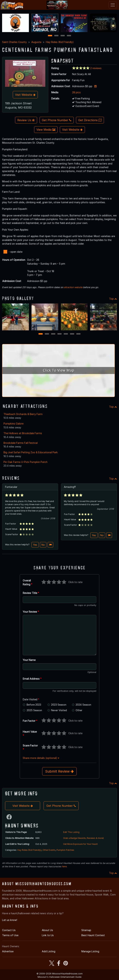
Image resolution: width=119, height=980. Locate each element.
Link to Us (48, 935)
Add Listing (49, 951)
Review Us (26, 120)
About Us (47, 930)
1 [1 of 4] (50, 36)
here (64, 866)
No (43, 545)
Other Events (49, 850)
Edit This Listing (71, 832)
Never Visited (59, 710)
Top (113, 299)
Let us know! (10, 920)
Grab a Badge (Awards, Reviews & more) (83, 838)
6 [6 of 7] (72, 334)
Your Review (31, 612)
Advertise (8, 951)
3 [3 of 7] (53, 334)
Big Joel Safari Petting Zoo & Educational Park (31, 452)
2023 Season (59, 705)
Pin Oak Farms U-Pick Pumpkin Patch (25, 462)
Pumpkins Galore (13, 424)
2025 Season (34, 710)
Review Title (31, 593)
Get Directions (90, 120)
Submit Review (59, 771)
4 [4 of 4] (69, 36)
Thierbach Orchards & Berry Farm (23, 414)
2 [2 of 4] (56, 36)
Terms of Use (10, 935)
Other (79, 710)
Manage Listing (90, 951)
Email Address (32, 679)
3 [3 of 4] (63, 36)
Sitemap (86, 930)
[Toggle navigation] (113, 5)
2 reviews (96, 68)
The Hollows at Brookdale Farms (23, 433)
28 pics (76, 92)
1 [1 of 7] (41, 334)
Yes (35, 545)
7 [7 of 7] (78, 334)
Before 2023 (34, 705)
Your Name (29, 660)
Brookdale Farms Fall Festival (21, 443)
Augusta (36, 42)
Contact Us (9, 930)
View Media (46, 130)
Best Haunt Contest (93, 935)
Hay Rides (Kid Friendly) (60, 42)
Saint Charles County (14, 42)
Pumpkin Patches (65, 850)
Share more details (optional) (41, 758)
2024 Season (83, 705)
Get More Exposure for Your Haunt (80, 844)
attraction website (73, 287)
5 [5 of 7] (66, 334)
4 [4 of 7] (59, 334)
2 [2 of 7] (47, 334)
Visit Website (25, 95)
